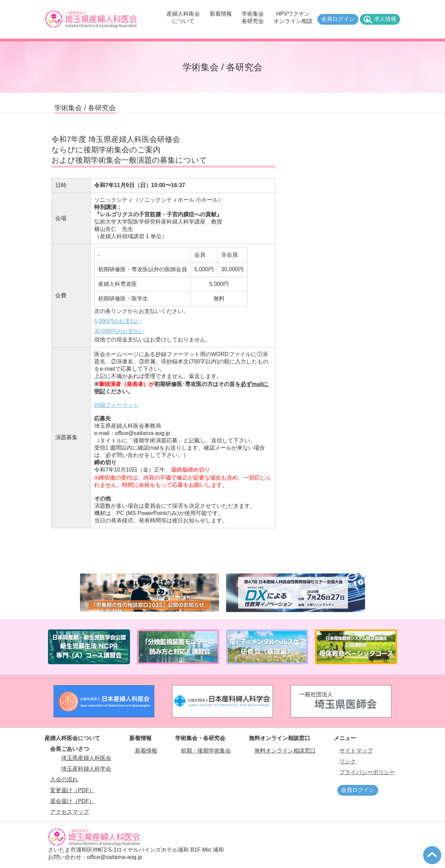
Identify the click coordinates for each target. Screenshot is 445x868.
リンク (348, 761)
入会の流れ (64, 779)
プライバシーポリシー (367, 772)
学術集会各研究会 (253, 17)
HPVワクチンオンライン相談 (293, 17)
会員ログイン (338, 19)
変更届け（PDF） (72, 790)
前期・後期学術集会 (206, 751)
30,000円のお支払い (119, 331)
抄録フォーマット (116, 405)
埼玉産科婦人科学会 (86, 769)
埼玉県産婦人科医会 (86, 758)
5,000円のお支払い (118, 321)
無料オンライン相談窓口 (285, 751)
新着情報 (221, 14)
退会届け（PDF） (72, 801)
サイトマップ (356, 751)
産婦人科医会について (183, 17)
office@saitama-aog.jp (115, 857)
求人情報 (385, 19)
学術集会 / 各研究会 (85, 108)
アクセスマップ (70, 812)
